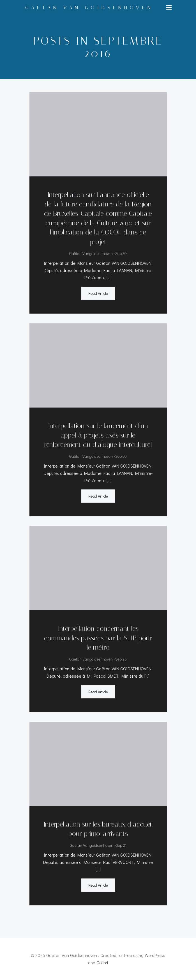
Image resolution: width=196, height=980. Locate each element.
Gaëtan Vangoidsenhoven (91, 253)
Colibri (102, 962)
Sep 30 (121, 253)
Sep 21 (121, 845)
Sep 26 (121, 659)
